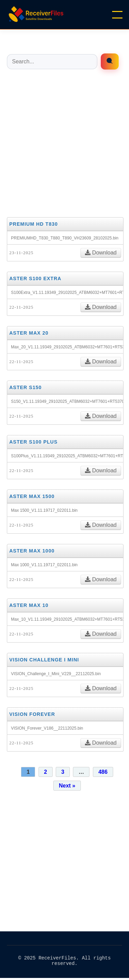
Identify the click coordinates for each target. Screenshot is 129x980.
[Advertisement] (64, 143)
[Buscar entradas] (52, 62)
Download (101, 253)
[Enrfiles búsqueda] (110, 61)
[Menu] (117, 15)
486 (103, 772)
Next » (67, 786)
